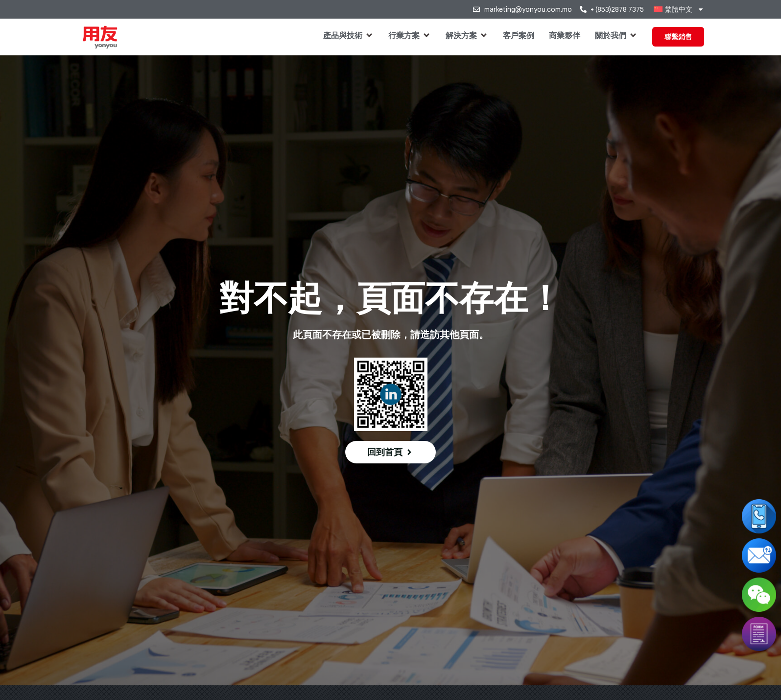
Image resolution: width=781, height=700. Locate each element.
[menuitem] (679, 9)
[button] (348, 35)
